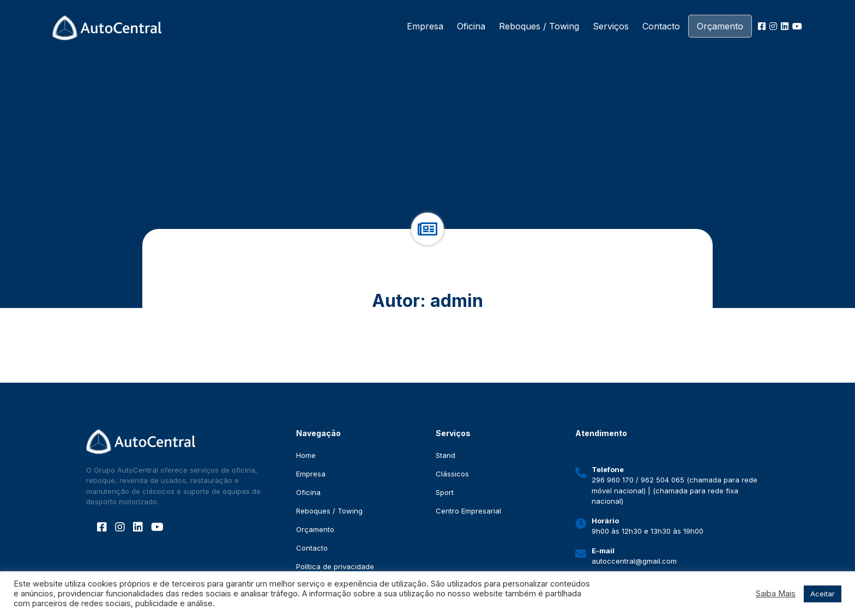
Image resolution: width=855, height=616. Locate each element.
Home (306, 455)
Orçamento (720, 26)
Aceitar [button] (823, 594)
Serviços (611, 26)
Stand (445, 455)
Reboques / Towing (539, 26)
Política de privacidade (335, 566)
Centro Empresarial (468, 511)
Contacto (661, 26)
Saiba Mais (776, 594)
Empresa (425, 26)
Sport (445, 492)
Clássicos (452, 474)
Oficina (471, 26)
